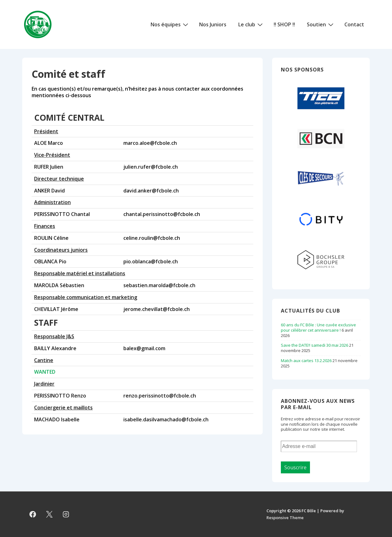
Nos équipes (170, 24)
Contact (354, 24)
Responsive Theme (285, 518)
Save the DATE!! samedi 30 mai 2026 (315, 345)
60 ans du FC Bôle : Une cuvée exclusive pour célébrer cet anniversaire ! (318, 327)
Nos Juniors (213, 24)
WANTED (45, 372)
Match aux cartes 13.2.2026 (306, 361)
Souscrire (295, 467)
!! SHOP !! (284, 24)
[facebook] (33, 514)
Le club (251, 24)
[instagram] (66, 514)
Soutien (321, 24)
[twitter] (49, 514)
